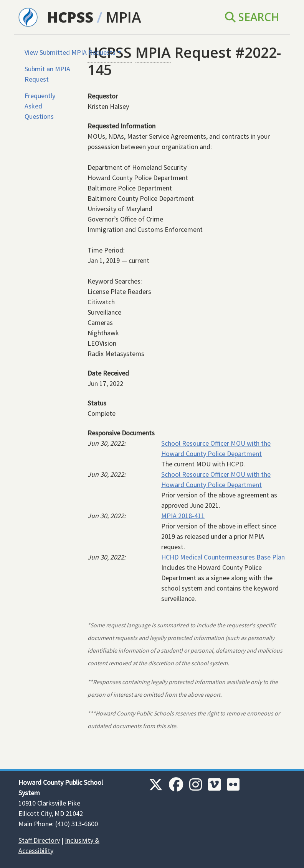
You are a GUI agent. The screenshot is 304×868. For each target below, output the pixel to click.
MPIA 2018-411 (183, 516)
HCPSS (70, 17)
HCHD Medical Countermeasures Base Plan (223, 557)
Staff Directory (39, 840)
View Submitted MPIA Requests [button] (70, 52)
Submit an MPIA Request (47, 74)
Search (252, 17)
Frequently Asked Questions (40, 106)
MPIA (124, 17)
